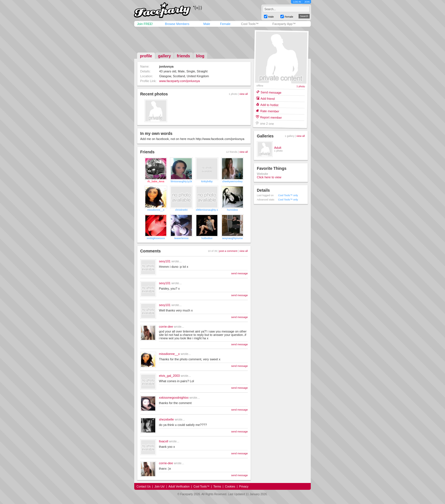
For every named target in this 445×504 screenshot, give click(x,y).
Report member (271, 117)
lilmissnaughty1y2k (181, 181)
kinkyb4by (207, 181)
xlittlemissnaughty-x (207, 210)
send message (239, 273)
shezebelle (166, 419)
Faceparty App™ (284, 24)
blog (200, 56)
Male (207, 24)
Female (225, 24)
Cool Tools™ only (288, 195)
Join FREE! (145, 24)
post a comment (228, 251)
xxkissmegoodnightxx (174, 398)
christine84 (181, 210)
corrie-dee (166, 327)
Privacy (244, 487)
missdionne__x (156, 210)
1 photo (301, 86)
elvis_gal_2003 (169, 376)
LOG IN (297, 2)
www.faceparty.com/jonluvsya (180, 81)
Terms (217, 487)
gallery (164, 56)
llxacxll (163, 441)
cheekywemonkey (232, 181)
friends (183, 56)
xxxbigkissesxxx (156, 238)
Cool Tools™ (250, 24)
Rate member (270, 111)
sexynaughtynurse (232, 238)
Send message (271, 92)
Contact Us (143, 487)
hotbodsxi (207, 238)
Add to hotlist (269, 105)
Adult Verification (179, 487)
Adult (278, 148)
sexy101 (165, 261)
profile (146, 56)
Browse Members (177, 24)
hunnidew (233, 210)
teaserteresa (181, 238)
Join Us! (159, 487)
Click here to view (269, 177)
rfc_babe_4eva (156, 181)
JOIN (307, 2)
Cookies (230, 487)
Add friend (268, 98)
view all (244, 94)
